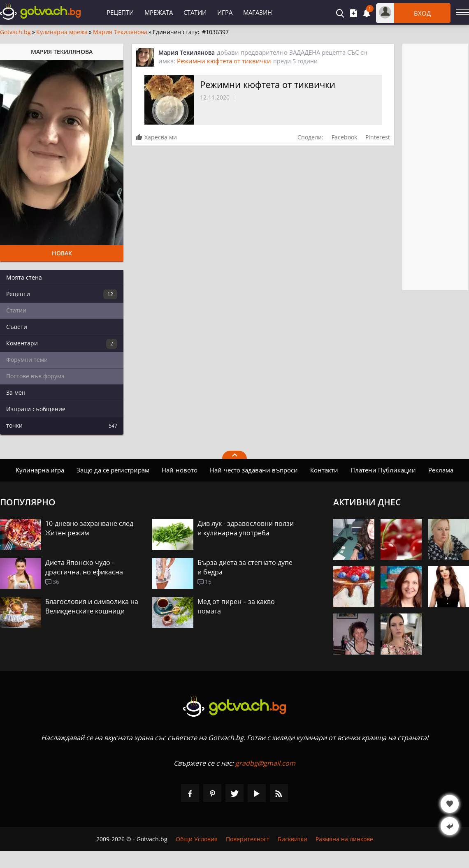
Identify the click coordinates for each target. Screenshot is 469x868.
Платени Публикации (383, 470)
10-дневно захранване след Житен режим (89, 528)
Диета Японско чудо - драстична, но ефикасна (84, 567)
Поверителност (248, 839)
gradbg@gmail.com (265, 763)
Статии (195, 12)
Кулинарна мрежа (62, 32)
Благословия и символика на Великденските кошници (92, 606)
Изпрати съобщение (36, 409)
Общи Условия (197, 839)
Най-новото (180, 470)
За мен (16, 392)
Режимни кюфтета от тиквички (224, 61)
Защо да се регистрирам (113, 470)
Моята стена (24, 277)
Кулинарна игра (40, 470)
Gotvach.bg (15, 32)
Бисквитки (293, 839)
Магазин (258, 12)
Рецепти (120, 12)
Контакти (324, 470)
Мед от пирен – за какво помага (236, 606)
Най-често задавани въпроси (254, 470)
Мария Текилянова (120, 32)
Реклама (441, 470)
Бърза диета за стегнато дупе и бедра (245, 567)
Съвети (17, 327)
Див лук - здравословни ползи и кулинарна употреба (246, 528)
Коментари (62, 344)
